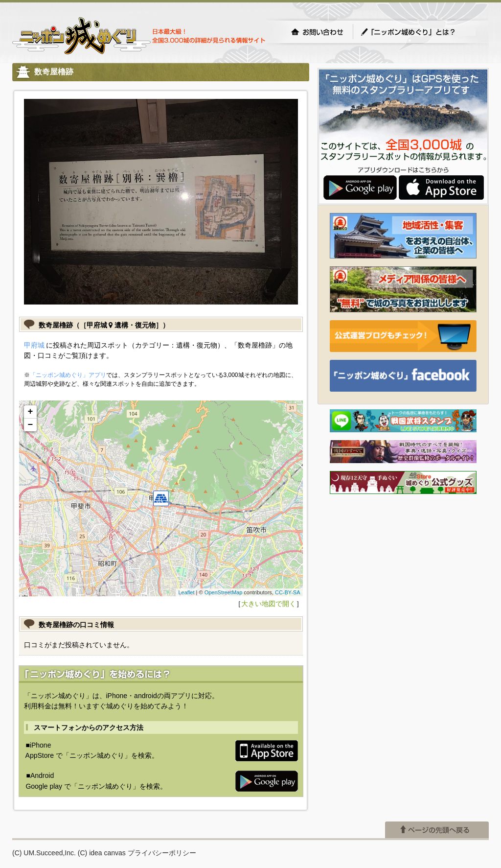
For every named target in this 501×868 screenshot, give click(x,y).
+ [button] (31, 412)
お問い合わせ (317, 32)
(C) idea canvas (102, 853)
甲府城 (34, 345)
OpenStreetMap (224, 592)
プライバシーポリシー (162, 853)
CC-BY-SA (288, 592)
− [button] (31, 425)
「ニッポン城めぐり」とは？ (418, 32)
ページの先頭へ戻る (437, 830)
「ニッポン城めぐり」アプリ (68, 375)
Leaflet (186, 592)
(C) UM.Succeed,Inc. (44, 853)
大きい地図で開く (269, 604)
